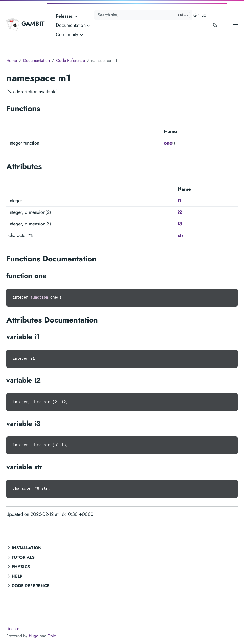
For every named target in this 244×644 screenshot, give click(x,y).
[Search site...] (143, 15)
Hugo (34, 636)
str (181, 235)
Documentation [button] (74, 25)
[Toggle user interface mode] (215, 24)
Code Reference (31, 586)
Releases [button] (67, 16)
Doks (52, 636)
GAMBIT (25, 24)
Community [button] (70, 34)
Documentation (36, 60)
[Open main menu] (235, 24)
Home (12, 60)
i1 (180, 201)
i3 (180, 224)
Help (17, 576)
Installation (27, 548)
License (13, 629)
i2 (180, 212)
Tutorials (23, 557)
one (168, 143)
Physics (21, 567)
